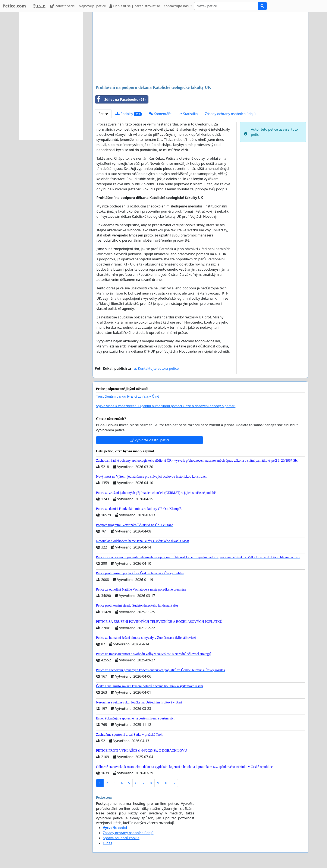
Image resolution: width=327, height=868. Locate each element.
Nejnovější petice (92, 6)
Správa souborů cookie (121, 838)
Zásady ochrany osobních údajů (230, 114)
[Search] (226, 6)
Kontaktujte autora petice (156, 368)
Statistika (188, 114)
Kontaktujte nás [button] (176, 6)
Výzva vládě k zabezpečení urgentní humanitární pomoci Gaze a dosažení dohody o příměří (166, 406)
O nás (108, 843)
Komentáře (160, 114)
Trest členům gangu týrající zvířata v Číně (128, 396)
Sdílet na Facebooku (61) (120, 99)
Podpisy (129, 114)
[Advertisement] (200, 49)
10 (166, 783)
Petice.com (14, 6)
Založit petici (63, 6)
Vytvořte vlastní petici (149, 440)
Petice (103, 114)
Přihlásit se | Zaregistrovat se (135, 6)
